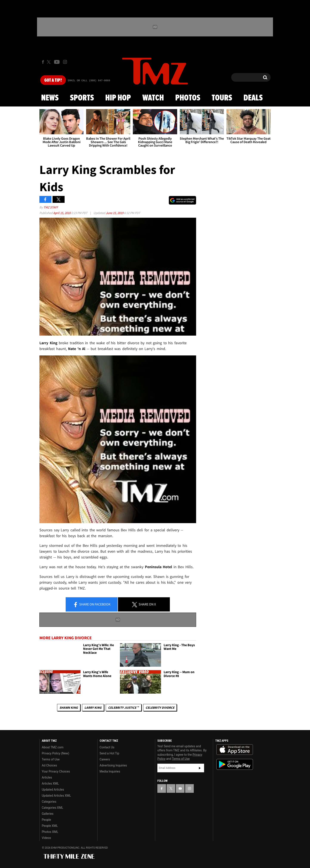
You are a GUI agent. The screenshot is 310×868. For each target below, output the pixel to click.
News (50, 98)
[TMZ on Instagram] (65, 62)
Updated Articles (53, 790)
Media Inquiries (110, 771)
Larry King (93, 708)
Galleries (48, 814)
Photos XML (50, 832)
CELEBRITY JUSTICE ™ (123, 708)
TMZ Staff (51, 207)
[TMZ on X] (49, 62)
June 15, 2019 (115, 213)
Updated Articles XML (56, 796)
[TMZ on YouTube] (180, 788)
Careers (105, 759)
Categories (49, 802)
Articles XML (50, 784)
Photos (188, 98)
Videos (46, 838)
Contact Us (107, 747)
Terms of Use (51, 759)
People (46, 820)
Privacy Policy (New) (55, 753)
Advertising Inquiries (113, 765)
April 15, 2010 (62, 213)
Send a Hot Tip (109, 753)
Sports (82, 98)
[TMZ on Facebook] (43, 62)
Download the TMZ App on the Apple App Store (235, 750)
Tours (222, 98)
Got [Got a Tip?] (53, 80)
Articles (47, 777)
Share (92, 605)
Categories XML (52, 808)
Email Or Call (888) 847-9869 (89, 81)
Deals (253, 98)
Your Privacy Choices (56, 771)
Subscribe (200, 768)
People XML (50, 826)
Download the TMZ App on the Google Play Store (235, 764)
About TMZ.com (53, 747)
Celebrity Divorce (160, 708)
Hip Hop (118, 98)
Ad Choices (49, 765)
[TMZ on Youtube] (57, 62)
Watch (153, 98)
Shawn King (69, 708)
